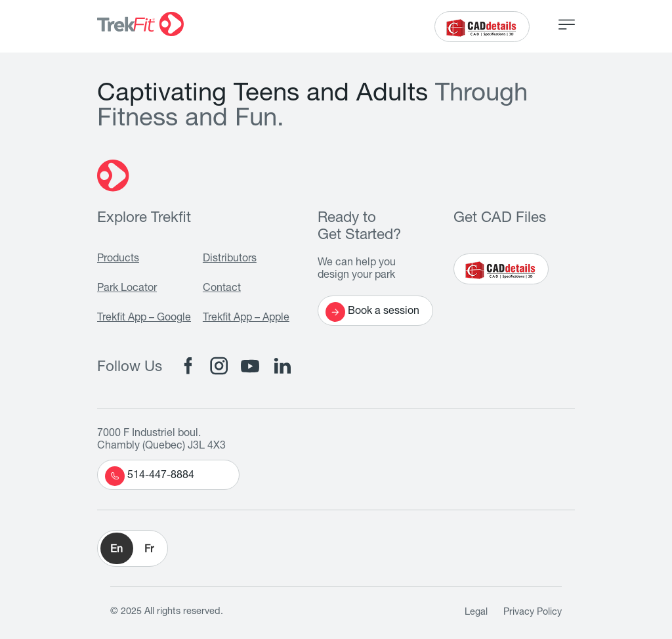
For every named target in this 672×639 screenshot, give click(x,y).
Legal (476, 613)
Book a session (372, 312)
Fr (149, 550)
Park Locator (127, 289)
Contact (222, 289)
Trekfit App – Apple (246, 319)
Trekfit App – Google (144, 319)
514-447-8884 (150, 476)
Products (118, 259)
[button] (133, 548)
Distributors (230, 259)
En (116, 550)
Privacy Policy (533, 613)
